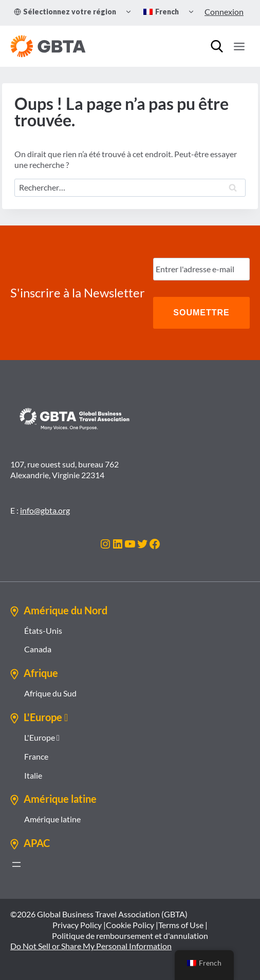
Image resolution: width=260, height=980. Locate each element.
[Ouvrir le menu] (239, 46)
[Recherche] (217, 46)
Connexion (224, 12)
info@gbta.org (45, 510)
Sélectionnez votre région (65, 12)
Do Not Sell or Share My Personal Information (91, 946)
